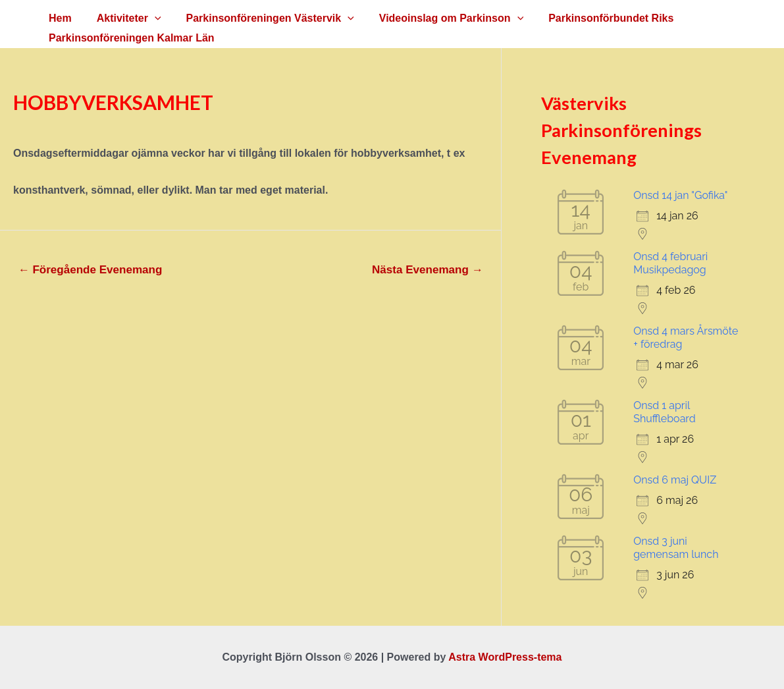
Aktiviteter (123, 18)
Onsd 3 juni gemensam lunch (676, 548)
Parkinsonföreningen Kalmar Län (130, 38)
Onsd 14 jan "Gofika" (680, 195)
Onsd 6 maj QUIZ (675, 480)
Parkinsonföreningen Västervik (260, 18)
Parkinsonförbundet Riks (593, 18)
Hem (58, 18)
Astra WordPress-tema (505, 657)
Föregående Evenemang (91, 270)
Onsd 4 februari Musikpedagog (670, 263)
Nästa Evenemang (428, 270)
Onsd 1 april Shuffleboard (664, 412)
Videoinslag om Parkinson (437, 18)
